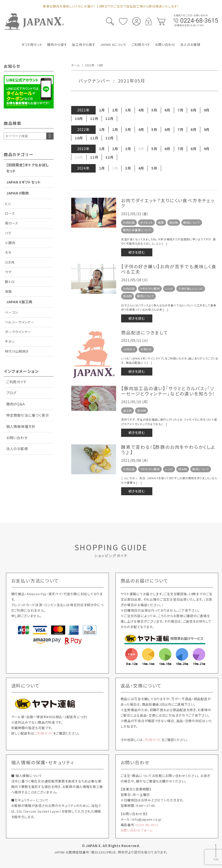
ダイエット (147, 222)
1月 (102, 110)
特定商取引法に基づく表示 (28, 415)
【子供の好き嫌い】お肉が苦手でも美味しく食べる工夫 (169, 269)
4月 (141, 110)
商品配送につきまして (145, 332)
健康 (161, 222)
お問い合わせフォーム (137, 830)
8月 (193, 110)
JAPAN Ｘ (129, 349)
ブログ (11, 393)
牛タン (10, 341)
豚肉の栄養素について (137, 230)
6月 (167, 110)
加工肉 (127, 410)
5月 (154, 110)
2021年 (83, 110)
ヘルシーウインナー (19, 322)
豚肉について (192, 222)
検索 (50, 136)
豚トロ (10, 282)
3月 (128, 110)
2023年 (83, 149)
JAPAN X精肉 (17, 193)
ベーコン (12, 312)
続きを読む (137, 252)
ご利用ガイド (16, 382)
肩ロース (12, 223)
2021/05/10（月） (135, 402)
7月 (180, 110)
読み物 (174, 222)
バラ (8, 233)
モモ (8, 252)
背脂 (8, 291)
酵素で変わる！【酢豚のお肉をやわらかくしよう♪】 (168, 450)
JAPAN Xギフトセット (24, 182)
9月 (207, 110)
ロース (10, 213)
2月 (115, 110)
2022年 (83, 129)
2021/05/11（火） (135, 340)
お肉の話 (129, 222)
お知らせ (146, 349)
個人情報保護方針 (21, 426)
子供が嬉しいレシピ (191, 289)
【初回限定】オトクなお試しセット (28, 168)
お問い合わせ (17, 438)
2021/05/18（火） (135, 280)
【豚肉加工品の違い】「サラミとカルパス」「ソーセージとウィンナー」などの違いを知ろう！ (168, 391)
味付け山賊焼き (17, 351)
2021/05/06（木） (135, 460)
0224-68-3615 (147, 825)
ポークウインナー (18, 332)
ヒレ (8, 204)
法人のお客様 (17, 449)
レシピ (169, 289)
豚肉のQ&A (15, 404)
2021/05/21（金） (135, 214)
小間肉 (10, 243)
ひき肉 (10, 262)
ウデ (8, 272)
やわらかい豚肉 (150, 289)
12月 (109, 118)
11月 (94, 118)
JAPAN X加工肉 (19, 302)
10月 (79, 118)
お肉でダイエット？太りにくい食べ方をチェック (168, 203)
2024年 (83, 168)
